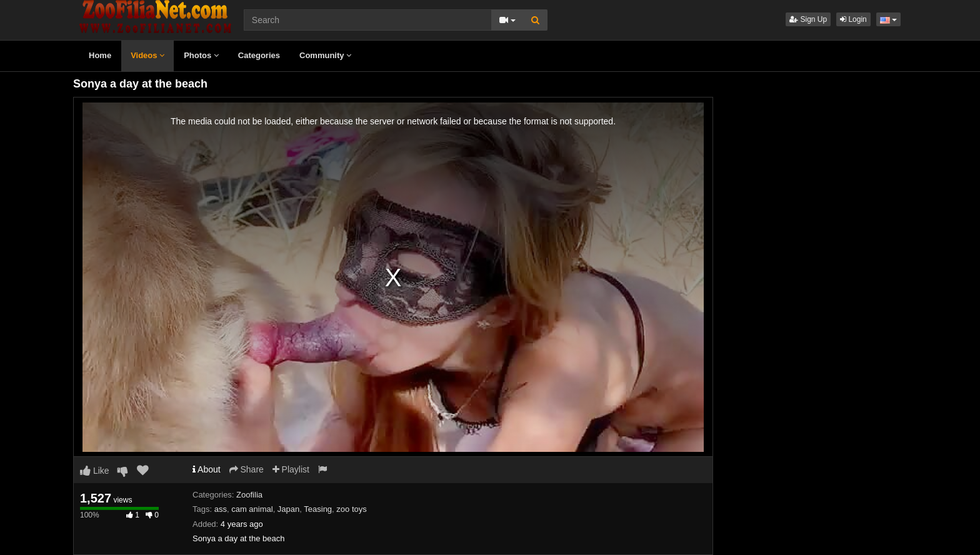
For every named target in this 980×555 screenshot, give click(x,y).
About (207, 469)
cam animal (252, 509)
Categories (259, 55)
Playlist (291, 469)
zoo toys (351, 509)
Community (325, 55)
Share (247, 469)
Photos (201, 55)
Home (100, 55)
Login (853, 19)
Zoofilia (249, 495)
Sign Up (808, 19)
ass (221, 509)
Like (95, 471)
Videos (147, 55)
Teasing (318, 509)
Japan (288, 509)
